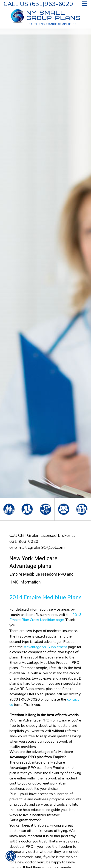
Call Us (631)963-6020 (38, 4)
